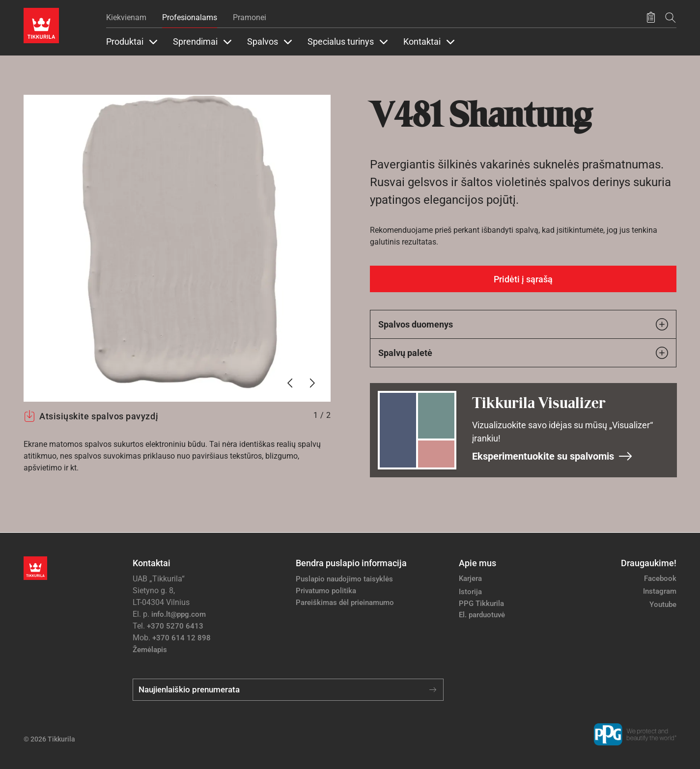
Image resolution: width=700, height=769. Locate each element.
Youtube (663, 604)
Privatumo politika (326, 591)
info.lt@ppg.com (179, 614)
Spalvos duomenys (523, 324)
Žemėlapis (150, 650)
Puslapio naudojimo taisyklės (344, 579)
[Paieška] (671, 17)
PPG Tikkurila (481, 604)
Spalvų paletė (523, 353)
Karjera (470, 578)
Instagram (660, 591)
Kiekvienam (126, 17)
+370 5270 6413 (175, 626)
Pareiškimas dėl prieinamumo (346, 603)
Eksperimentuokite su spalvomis (552, 456)
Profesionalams (190, 17)
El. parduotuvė (482, 615)
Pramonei (250, 17)
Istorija (470, 592)
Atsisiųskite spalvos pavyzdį (91, 416)
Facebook (660, 578)
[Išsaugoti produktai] (651, 18)
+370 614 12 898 (182, 638)
